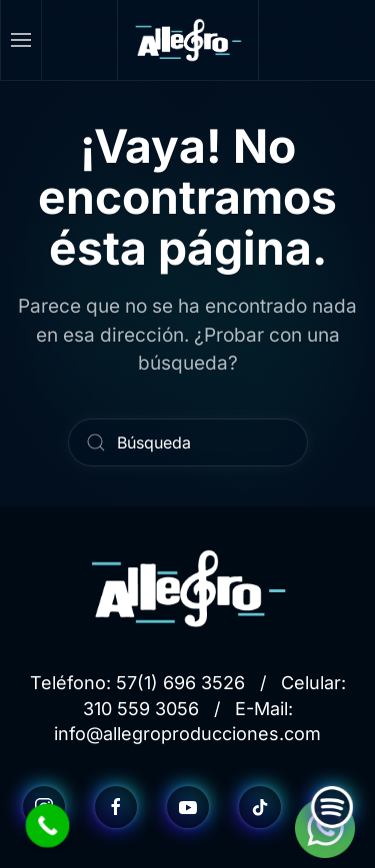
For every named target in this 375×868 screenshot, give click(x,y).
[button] (21, 40)
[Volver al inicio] (188, 40)
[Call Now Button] (48, 826)
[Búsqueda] (188, 442)
